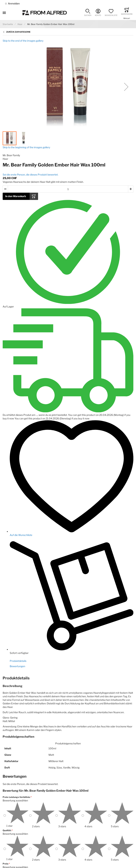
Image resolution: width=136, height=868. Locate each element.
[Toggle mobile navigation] (4, 13)
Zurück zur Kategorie (18, 32)
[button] (88, 13)
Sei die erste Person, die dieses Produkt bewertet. (30, 175)
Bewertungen (17, 666)
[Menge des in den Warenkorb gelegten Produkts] (68, 189)
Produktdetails (18, 661)
